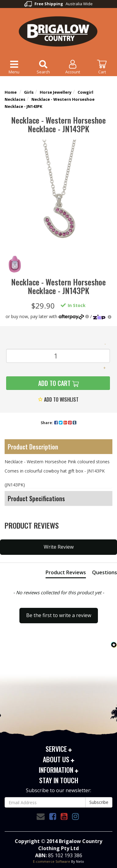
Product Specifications (36, 498)
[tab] (66, 574)
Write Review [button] (59, 547)
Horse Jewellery (56, 92)
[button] (58, 612)
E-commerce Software (52, 861)
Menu (14, 66)
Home (11, 92)
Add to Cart (54, 383)
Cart (102, 66)
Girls (29, 92)
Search (43, 66)
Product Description (33, 447)
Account (73, 66)
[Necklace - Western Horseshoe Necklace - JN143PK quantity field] (58, 356)
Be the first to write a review (59, 615)
